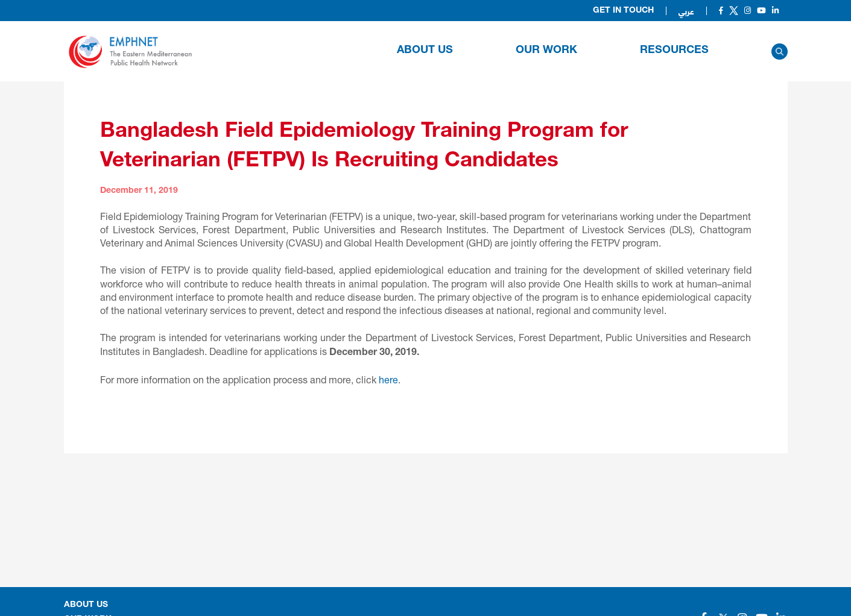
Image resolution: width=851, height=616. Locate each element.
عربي (686, 11)
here (388, 379)
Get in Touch (623, 11)
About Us (425, 51)
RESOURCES (674, 51)
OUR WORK (546, 51)
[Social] (721, 11)
